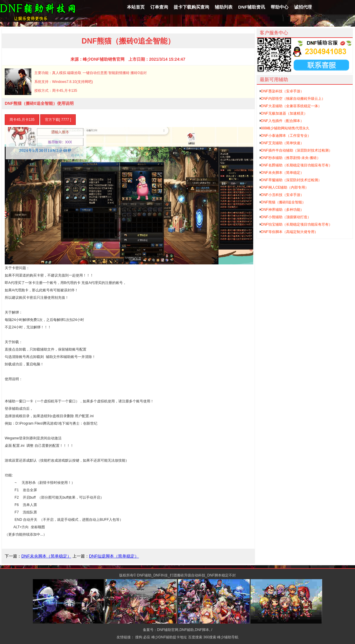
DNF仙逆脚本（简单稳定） (114, 556)
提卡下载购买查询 (191, 7)
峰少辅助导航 (228, 637)
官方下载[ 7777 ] (58, 120)
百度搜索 (195, 637)
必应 (147, 637)
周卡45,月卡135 (22, 120)
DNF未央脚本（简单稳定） (46, 556)
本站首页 (136, 7)
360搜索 (210, 637)
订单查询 (159, 7)
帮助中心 (280, 7)
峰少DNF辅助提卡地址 (169, 637)
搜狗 (139, 637)
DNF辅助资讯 (252, 7)
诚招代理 (303, 7)
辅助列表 (224, 7)
